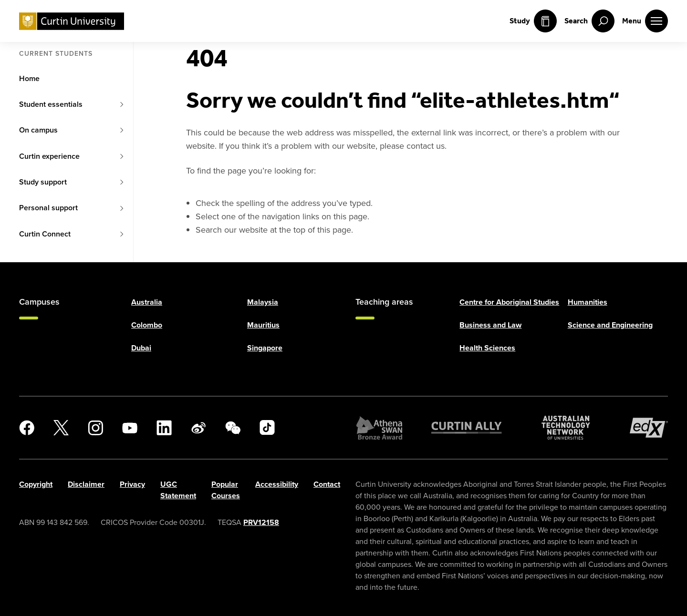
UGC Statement (178, 490)
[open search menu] (589, 21)
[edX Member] (649, 428)
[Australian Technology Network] (566, 428)
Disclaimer (86, 484)
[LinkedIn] (164, 428)
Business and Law (490, 325)
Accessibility (277, 484)
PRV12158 (261, 522)
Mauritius (263, 325)
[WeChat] (233, 428)
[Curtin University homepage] (72, 21)
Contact (327, 484)
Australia (147, 302)
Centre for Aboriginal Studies (509, 302)
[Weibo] (198, 428)
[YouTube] (130, 428)
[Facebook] (27, 428)
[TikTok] (267, 428)
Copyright (36, 484)
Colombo (147, 325)
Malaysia (263, 302)
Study (533, 21)
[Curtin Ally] (467, 428)
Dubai (141, 348)
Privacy (132, 484)
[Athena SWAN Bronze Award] (379, 428)
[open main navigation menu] (645, 21)
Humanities (588, 302)
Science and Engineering (610, 325)
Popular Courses (226, 490)
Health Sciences (487, 348)
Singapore (265, 348)
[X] (61, 428)
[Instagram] (95, 428)
